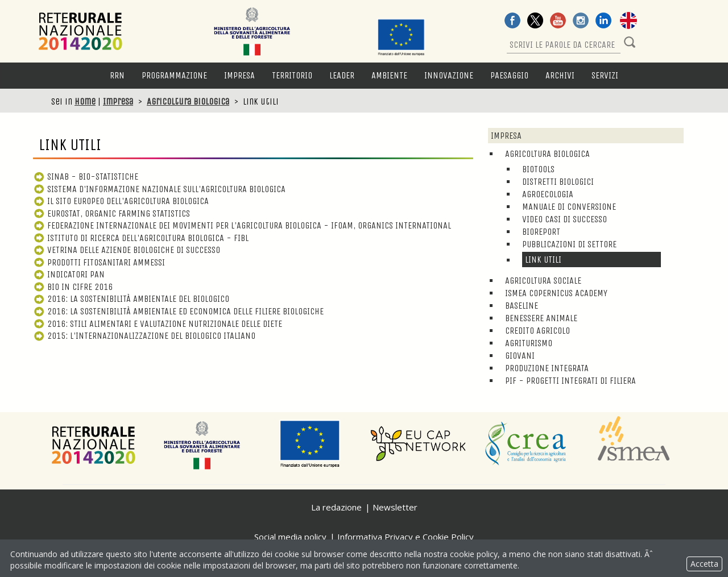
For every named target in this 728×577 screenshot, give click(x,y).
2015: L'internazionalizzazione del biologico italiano (144, 336)
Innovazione (449, 75)
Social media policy (290, 537)
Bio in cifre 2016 (73, 287)
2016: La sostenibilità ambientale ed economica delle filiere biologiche (178, 311)
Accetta (704, 564)
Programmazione (174, 75)
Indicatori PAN (69, 274)
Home (85, 101)
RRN (117, 75)
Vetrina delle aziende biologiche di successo (127, 250)
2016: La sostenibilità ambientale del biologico (131, 299)
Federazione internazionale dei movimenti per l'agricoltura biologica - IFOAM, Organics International (242, 225)
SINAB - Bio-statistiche (86, 177)
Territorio (292, 75)
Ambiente (389, 75)
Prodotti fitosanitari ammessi (99, 262)
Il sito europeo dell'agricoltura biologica (121, 201)
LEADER (342, 75)
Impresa (239, 75)
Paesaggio (509, 75)
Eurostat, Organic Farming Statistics (111, 213)
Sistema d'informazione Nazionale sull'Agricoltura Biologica (159, 189)
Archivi (560, 75)
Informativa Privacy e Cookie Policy (406, 537)
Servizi (605, 75)
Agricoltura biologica (188, 101)
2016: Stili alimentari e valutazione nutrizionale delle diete (158, 324)
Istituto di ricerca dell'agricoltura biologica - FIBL (141, 238)
